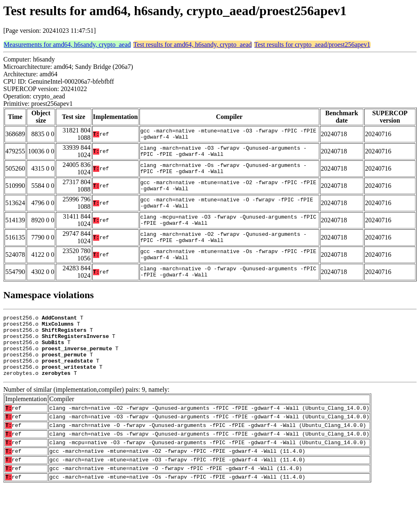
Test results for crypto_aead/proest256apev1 (312, 45)
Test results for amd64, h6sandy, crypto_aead (193, 45)
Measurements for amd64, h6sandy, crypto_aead (67, 45)
